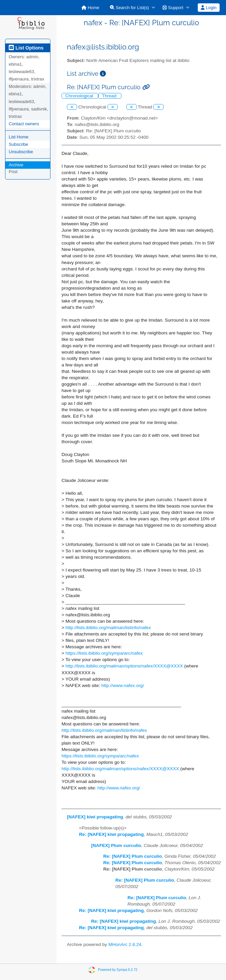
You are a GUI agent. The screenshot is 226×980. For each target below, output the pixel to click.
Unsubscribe (21, 152)
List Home (19, 137)
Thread (110, 96)
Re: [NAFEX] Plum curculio (133, 856)
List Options (26, 48)
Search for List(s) (129, 8)
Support (173, 8)
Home (90, 8)
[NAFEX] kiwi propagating (95, 817)
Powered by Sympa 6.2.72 (118, 970)
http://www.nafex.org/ (123, 685)
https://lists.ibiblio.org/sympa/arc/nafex (104, 653)
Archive (16, 165)
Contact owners (24, 124)
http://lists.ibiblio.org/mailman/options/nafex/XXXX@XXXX (124, 666)
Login (209, 8)
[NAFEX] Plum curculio (116, 845)
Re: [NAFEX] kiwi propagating (111, 834)
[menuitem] (90, 8)
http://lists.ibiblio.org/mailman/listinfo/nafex (108, 628)
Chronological (80, 96)
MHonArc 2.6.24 (125, 944)
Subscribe (18, 144)
